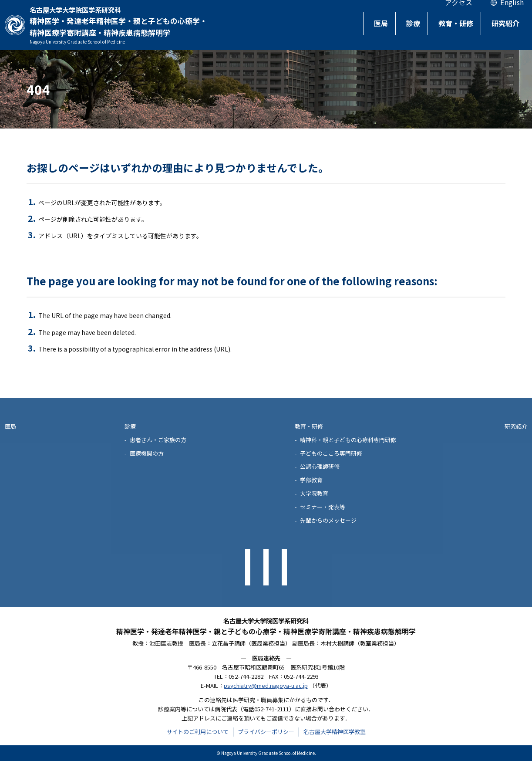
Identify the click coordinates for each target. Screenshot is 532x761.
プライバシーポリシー (266, 732)
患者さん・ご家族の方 (158, 440)
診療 (404, 29)
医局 (369, 29)
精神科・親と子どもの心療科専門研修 (348, 440)
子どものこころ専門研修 (331, 453)
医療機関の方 (147, 453)
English (512, 14)
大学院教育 (314, 493)
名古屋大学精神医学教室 (335, 732)
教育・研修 (450, 29)
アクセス (459, 14)
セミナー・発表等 (323, 507)
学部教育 (311, 480)
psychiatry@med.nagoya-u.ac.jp (266, 685)
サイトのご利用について (197, 732)
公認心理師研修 (320, 466)
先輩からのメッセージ (328, 520)
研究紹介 (502, 29)
